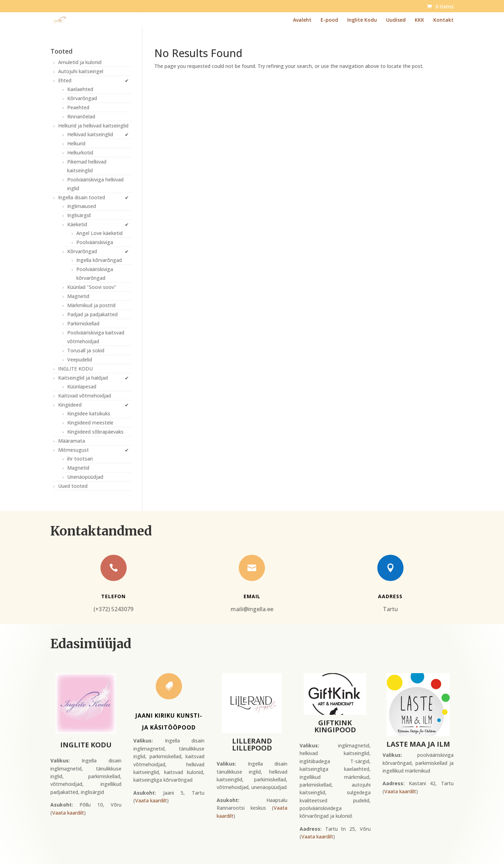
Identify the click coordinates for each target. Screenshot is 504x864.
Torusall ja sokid (86, 350)
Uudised (396, 20)
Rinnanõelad (81, 116)
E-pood (329, 20)
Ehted (65, 80)
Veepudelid (80, 360)
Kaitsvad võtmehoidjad (85, 396)
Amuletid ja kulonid (80, 62)
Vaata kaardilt (68, 813)
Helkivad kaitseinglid (90, 134)
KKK (419, 20)
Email (252, 596)
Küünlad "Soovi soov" (92, 287)
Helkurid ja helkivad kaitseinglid (93, 126)
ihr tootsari (80, 459)
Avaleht (302, 20)
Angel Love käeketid (99, 233)
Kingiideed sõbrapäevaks (95, 432)
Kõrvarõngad (82, 98)
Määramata (72, 441)
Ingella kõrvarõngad (99, 260)
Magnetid (78, 296)
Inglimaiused (82, 206)
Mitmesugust (73, 450)
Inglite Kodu (362, 20)
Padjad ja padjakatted (92, 314)
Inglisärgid (79, 215)
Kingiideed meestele (90, 423)
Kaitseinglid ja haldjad (83, 378)
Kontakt (443, 20)
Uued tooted (73, 486)
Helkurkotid (80, 153)
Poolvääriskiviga (95, 242)
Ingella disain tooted (82, 197)
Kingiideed (70, 405)
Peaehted (78, 107)
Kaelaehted (80, 89)
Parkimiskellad (83, 323)
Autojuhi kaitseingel (81, 71)
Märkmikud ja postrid (91, 305)
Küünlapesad (82, 386)
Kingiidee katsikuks (89, 413)
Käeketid (77, 224)
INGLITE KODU (75, 369)
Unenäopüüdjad (85, 477)
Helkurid (76, 143)
